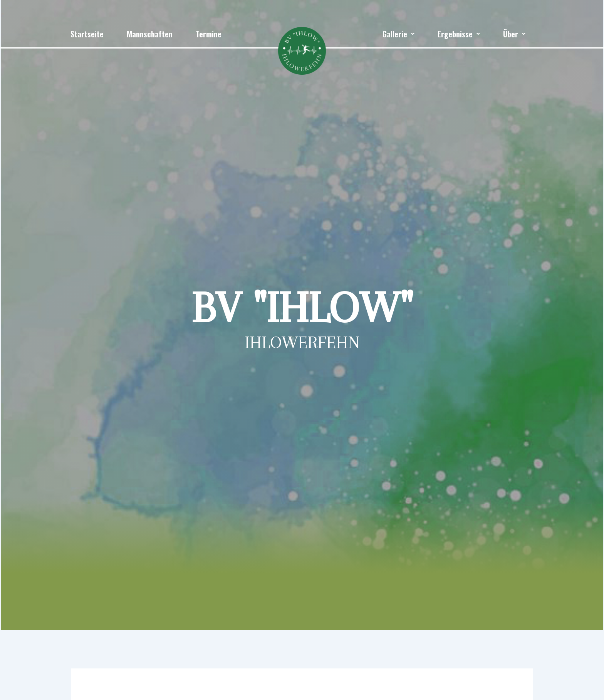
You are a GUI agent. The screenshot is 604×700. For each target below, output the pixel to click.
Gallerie (398, 34)
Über (514, 34)
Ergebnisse (459, 34)
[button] (398, 34)
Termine (209, 34)
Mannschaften (150, 34)
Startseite (87, 34)
